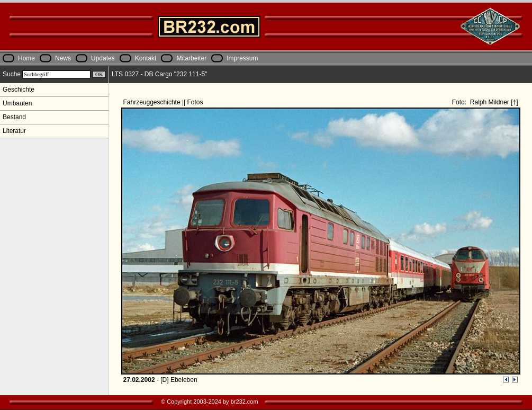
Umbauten (17, 103)
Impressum (242, 58)
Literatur (14, 131)
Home (26, 58)
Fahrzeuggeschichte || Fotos (164, 102)
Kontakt (146, 58)
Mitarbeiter (191, 58)
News (63, 58)
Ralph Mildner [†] (493, 102)
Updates (103, 58)
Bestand (14, 117)
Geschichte (19, 90)
